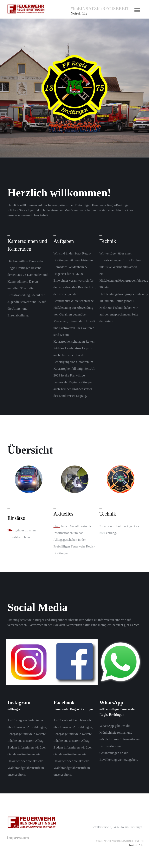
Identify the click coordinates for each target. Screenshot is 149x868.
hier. (137, 625)
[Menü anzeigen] (137, 10)
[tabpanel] (101, 13)
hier (102, 533)
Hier (57, 526)
